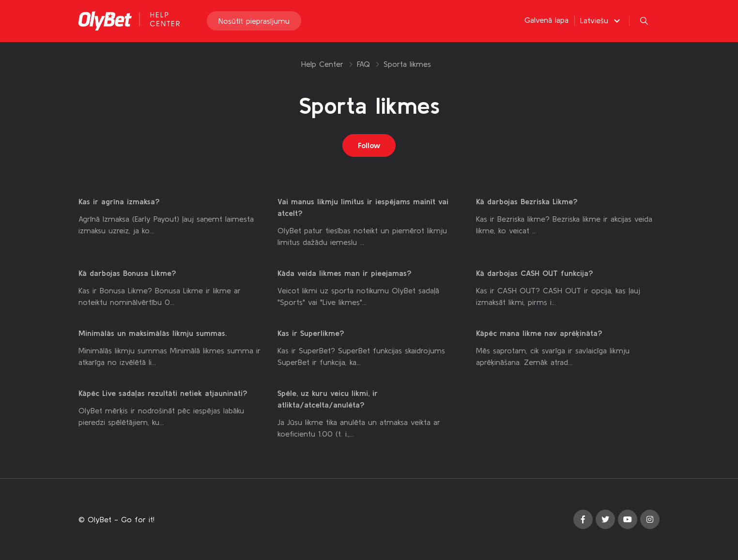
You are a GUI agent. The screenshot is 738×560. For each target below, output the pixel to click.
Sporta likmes (407, 64)
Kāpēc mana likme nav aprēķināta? (539, 333)
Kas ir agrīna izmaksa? (119, 202)
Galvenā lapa (546, 20)
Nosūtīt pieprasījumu (254, 21)
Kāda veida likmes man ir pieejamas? (345, 273)
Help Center (322, 64)
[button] (601, 21)
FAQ (363, 64)
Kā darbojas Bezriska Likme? (527, 202)
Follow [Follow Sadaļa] (369, 146)
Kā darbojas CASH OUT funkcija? (535, 273)
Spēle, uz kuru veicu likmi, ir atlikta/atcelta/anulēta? (328, 399)
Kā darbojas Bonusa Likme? (127, 273)
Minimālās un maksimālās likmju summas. (153, 333)
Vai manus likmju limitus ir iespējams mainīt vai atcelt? (363, 208)
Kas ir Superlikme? (311, 333)
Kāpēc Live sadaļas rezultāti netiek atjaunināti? (163, 394)
